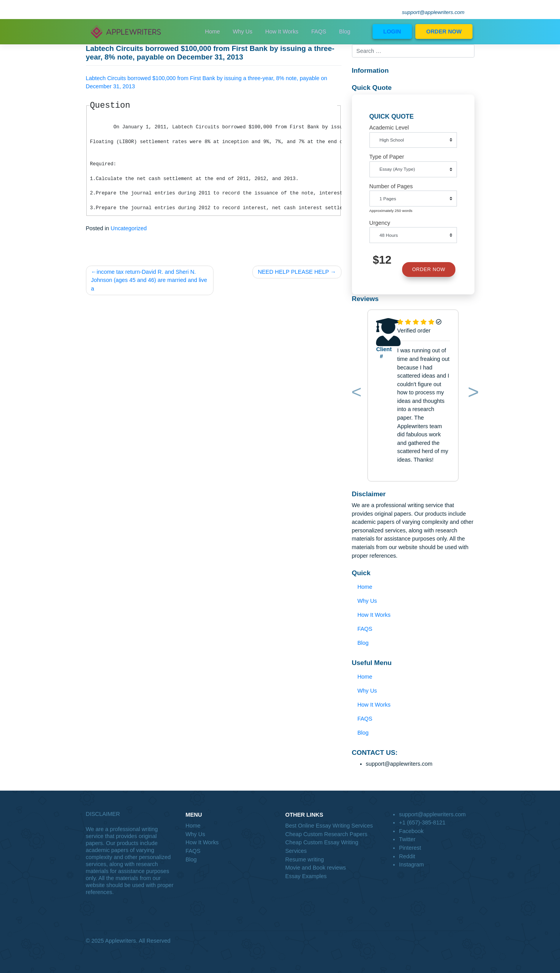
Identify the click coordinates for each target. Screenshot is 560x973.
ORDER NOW (444, 31)
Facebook (411, 831)
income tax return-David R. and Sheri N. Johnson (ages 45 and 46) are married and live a (149, 280)
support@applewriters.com (433, 12)
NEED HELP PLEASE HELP (293, 272)
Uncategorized (129, 228)
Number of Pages (391, 186)
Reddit (407, 856)
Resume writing (305, 859)
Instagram (411, 864)
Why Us (243, 31)
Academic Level (389, 128)
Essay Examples (306, 876)
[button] (355, 394)
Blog (345, 31)
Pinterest (410, 848)
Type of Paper (387, 157)
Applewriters (120, 941)
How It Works (282, 31)
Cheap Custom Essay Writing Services (322, 847)
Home (212, 31)
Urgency (380, 223)
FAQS (318, 31)
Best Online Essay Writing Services (329, 826)
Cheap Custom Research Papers (326, 834)
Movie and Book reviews (316, 868)
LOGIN (392, 31)
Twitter (407, 839)
